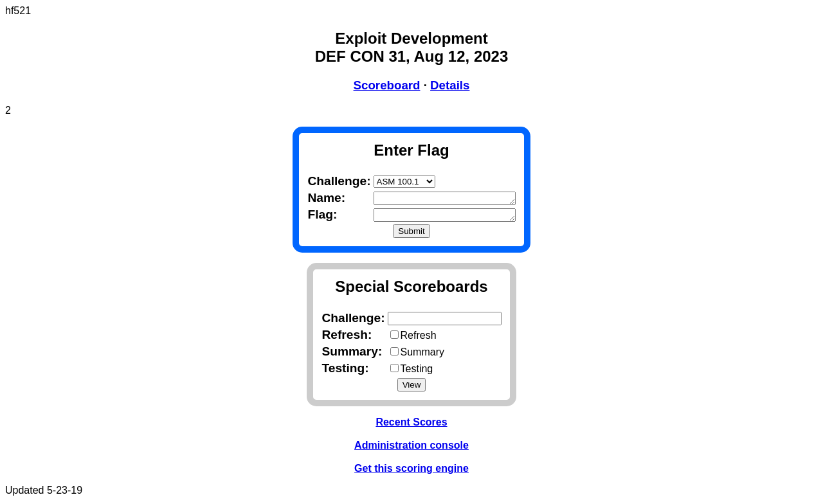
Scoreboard (387, 85)
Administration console (411, 448)
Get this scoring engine (411, 471)
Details (450, 85)
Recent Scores (411, 425)
